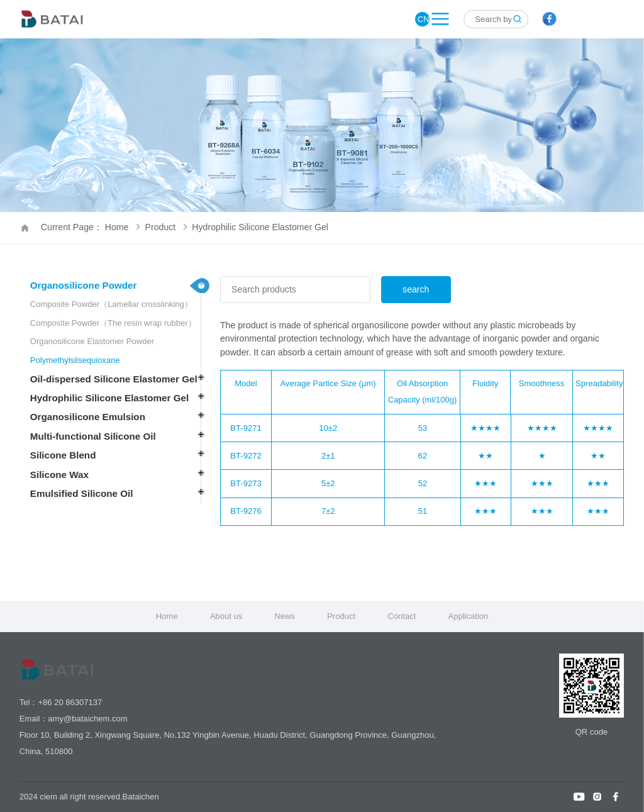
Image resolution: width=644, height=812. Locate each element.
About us (226, 616)
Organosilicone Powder (84, 285)
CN (424, 19)
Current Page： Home (90, 227)
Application (468, 616)
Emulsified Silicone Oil (82, 493)
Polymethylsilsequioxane (75, 360)
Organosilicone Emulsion (88, 417)
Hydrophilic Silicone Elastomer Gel (260, 227)
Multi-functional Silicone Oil (93, 436)
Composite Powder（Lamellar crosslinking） (111, 304)
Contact (402, 616)
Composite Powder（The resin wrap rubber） (113, 323)
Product (166, 227)
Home (167, 616)
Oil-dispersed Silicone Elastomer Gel (114, 379)
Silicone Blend (63, 455)
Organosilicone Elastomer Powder (92, 341)
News (285, 616)
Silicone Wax (59, 475)
